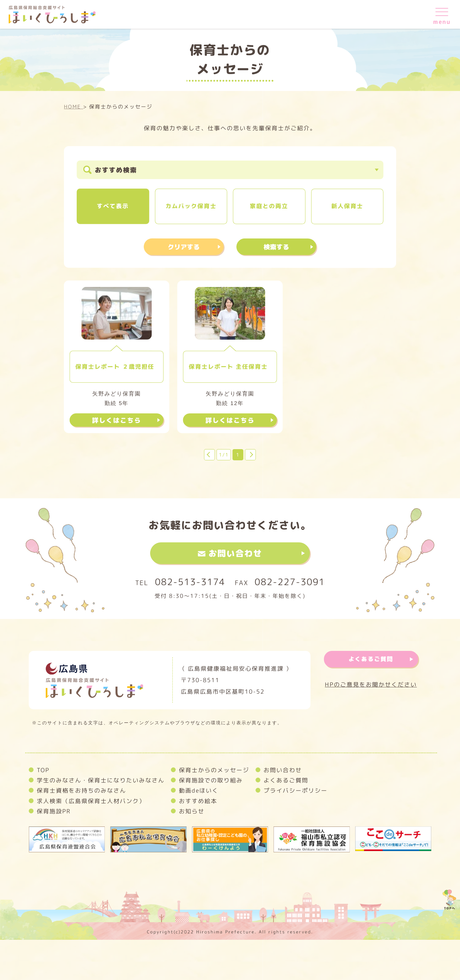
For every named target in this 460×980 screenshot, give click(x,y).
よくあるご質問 (371, 659)
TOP (43, 770)
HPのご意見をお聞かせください (371, 685)
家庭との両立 (269, 206)
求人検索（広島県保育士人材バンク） (91, 801)
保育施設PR (54, 811)
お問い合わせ (235, 553)
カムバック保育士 (191, 206)
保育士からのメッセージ (214, 770)
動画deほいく (199, 791)
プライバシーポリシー (295, 791)
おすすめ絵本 (198, 801)
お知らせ (192, 811)
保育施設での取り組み (211, 780)
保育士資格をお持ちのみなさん (81, 791)
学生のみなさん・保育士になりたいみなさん (101, 780)
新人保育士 (347, 206)
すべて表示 (113, 206)
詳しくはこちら (117, 420)
